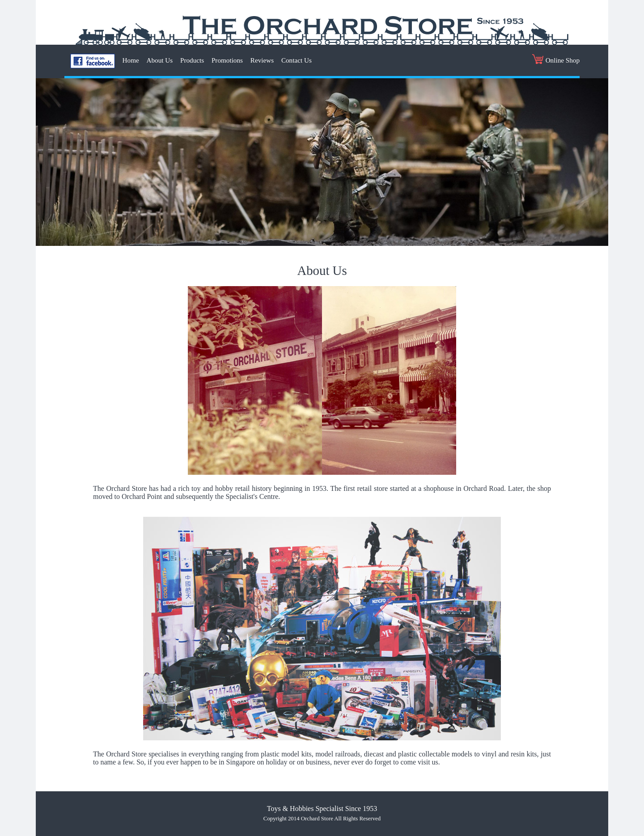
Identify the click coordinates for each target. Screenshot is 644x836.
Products (192, 60)
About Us (160, 60)
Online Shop (556, 59)
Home (131, 60)
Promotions (227, 60)
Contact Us (297, 60)
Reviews (262, 60)
